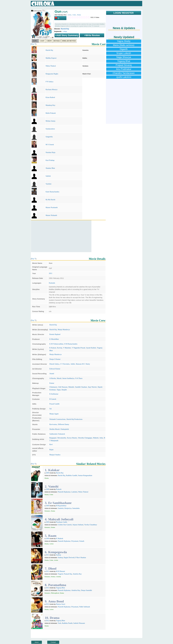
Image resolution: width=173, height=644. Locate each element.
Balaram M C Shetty (83, 364)
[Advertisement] (61, 236)
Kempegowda (57, 552)
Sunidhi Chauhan (81, 387)
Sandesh (61, 508)
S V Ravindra (65, 364)
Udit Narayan (63, 387)
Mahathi (71, 387)
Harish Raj (65, 29)
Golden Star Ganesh (65, 525)
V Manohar (67, 348)
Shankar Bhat (50, 168)
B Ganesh (53, 399)
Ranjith (64, 390)
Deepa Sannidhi (86, 590)
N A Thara (79, 378)
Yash (60, 623)
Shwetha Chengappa (85, 438)
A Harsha (53, 378)
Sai (50, 409)
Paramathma (57, 585)
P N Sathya (49, 82)
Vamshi (53, 486)
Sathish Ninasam (79, 623)
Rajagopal (53, 438)
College (65, 31)
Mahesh (96, 438)
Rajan (51, 450)
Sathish (48, 176)
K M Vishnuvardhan (56, 344)
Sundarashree (50, 129)
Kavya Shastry (72, 438)
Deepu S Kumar (55, 359)
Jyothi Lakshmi (124, 77)
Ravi (51, 444)
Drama (79, 15)
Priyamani (75, 541)
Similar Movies (69, 41)
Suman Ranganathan (85, 475)
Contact (53, 642)
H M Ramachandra (71, 344)
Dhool (52, 568)
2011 (51, 273)
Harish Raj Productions (75, 419)
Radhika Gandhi (72, 475)
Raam (52, 536)
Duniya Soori (61, 604)
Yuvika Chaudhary (91, 525)
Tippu (59, 390)
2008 (47, 489)
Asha (101, 438)
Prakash (59, 489)
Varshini (48, 184)
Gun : (35, 41)
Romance (47, 511)
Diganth (124, 49)
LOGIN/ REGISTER (124, 13)
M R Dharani (60, 571)
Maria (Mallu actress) (124, 45)
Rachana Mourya (52, 89)
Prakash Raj (68, 574)
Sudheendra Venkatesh (57, 434)
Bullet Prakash (51, 113)
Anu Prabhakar (124, 69)
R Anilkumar (54, 394)
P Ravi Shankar (81, 557)
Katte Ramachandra (52, 192)
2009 (47, 473)
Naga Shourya (124, 57)
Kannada (52, 283)
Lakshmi (74, 492)
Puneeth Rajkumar (64, 492)
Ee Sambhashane (60, 503)
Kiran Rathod (50, 97)
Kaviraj (60, 348)
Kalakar (54, 470)
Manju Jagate (54, 414)
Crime (74, 15)
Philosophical (55, 593)
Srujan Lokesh (124, 53)
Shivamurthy (62, 438)
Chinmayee (53, 387)
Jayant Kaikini (91, 348)
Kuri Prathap (50, 160)
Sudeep (58, 555)
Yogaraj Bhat (60, 588)
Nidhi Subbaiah (85, 607)
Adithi (73, 364)
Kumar (52, 383)
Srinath (82, 541)
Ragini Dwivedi (69, 557)
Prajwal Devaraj (124, 65)
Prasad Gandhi (54, 404)
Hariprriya (68, 508)
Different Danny (63, 424)
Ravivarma (53, 424)
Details (57, 41)
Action (69, 15)
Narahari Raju (50, 152)
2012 (47, 604)
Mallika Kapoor (51, 58)
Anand (52, 374)
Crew (49, 41)
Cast (42, 41)
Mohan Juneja (50, 121)
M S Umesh (50, 145)
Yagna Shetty (124, 41)
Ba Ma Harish (50, 200)
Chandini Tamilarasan (124, 73)
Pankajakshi (65, 429)
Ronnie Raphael (55, 334)
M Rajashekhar (61, 506)
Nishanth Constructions (57, 419)
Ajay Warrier (92, 387)
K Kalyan (53, 348)
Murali (59, 378)
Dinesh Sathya (54, 364)
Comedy (58, 577)
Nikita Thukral (51, 66)
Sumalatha (76, 508)
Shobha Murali (55, 429)
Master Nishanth (51, 215)
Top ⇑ (34, 44)
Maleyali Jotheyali (61, 519)
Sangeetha (49, 137)
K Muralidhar (54, 339)
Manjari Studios (55, 455)
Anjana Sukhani (78, 525)
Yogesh (60, 574)
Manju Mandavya (64, 330)
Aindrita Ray (77, 574)
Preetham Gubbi (62, 522)
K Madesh (60, 538)
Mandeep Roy (50, 105)
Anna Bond (56, 601)
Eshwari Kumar (55, 369)
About (37, 642)
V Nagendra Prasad (78, 348)
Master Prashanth (52, 207)
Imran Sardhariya (68, 378)
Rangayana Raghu (52, 74)
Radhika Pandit (67, 623)
